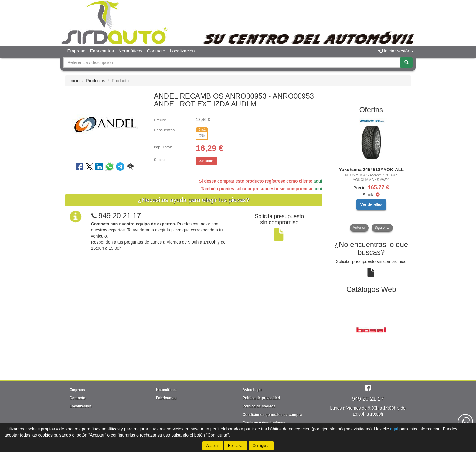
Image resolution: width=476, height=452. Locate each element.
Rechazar (236, 446)
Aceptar (213, 446)
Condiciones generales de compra (272, 415)
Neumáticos (130, 51)
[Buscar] (406, 62)
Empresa (76, 51)
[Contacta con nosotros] (465, 422)
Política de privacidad (261, 398)
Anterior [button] (359, 228)
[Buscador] (232, 62)
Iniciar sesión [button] (396, 51)
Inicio (75, 81)
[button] (130, 168)
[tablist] (371, 175)
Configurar (261, 446)
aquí (318, 181)
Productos (95, 81)
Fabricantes (102, 51)
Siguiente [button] (382, 228)
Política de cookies (259, 406)
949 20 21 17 (120, 216)
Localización (182, 51)
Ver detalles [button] (371, 204)
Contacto (156, 51)
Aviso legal (252, 390)
